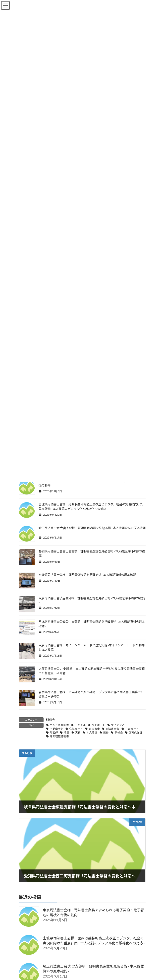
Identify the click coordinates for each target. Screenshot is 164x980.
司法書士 (94, 729)
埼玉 (66, 733)
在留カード (132, 729)
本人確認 (92, 733)
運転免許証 (136, 733)
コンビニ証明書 (59, 725)
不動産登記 (57, 729)
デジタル (80, 725)
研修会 (51, 720)
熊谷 (106, 733)
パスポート (98, 725)
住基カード (76, 729)
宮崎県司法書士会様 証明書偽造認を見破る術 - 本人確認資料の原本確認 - (88, 575)
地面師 (54, 733)
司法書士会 (112, 729)
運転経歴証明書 (59, 736)
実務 (78, 733)
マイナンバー (119, 725)
